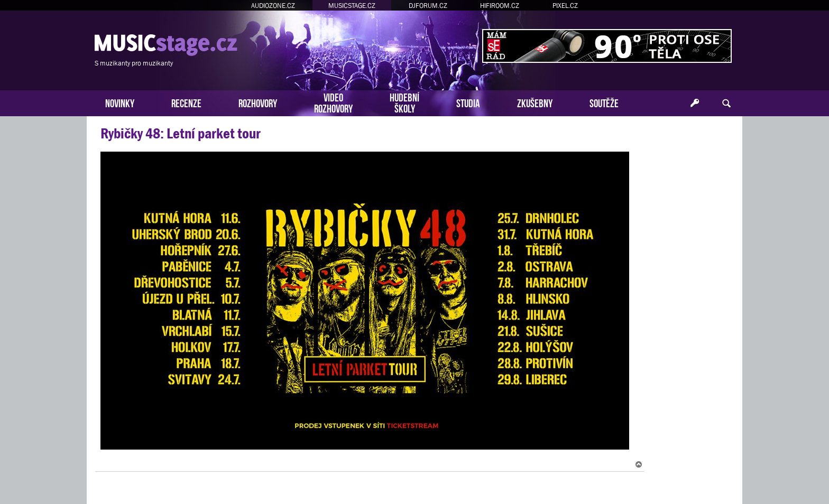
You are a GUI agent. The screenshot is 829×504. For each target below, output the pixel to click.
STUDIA (468, 102)
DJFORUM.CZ (428, 6)
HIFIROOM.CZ (500, 6)
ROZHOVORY (258, 102)
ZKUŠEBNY (535, 102)
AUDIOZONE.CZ (273, 6)
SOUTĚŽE (604, 102)
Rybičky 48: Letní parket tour (181, 133)
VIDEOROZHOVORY (333, 102)
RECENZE (186, 102)
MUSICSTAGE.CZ (352, 6)
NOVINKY (120, 102)
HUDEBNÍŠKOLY (404, 102)
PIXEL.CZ (565, 6)
